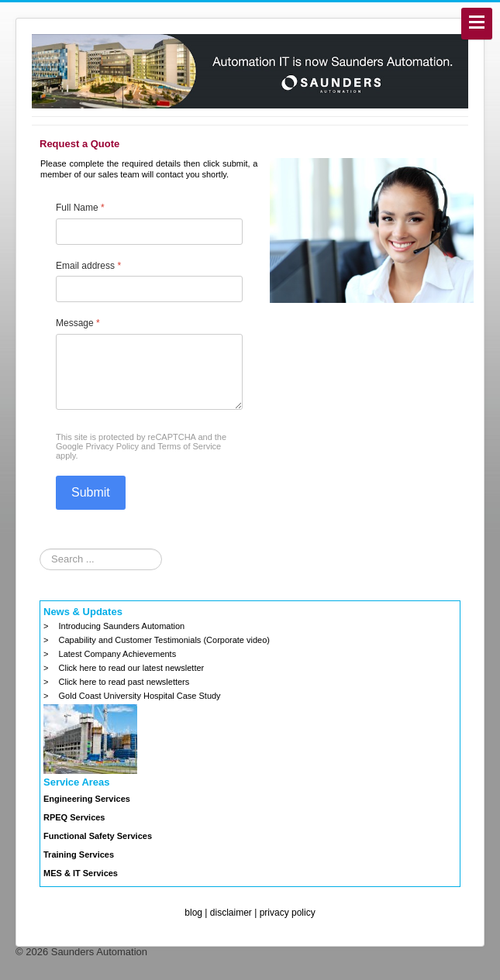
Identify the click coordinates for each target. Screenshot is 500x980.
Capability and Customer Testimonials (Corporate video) (164, 640)
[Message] (149, 372)
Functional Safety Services (98, 836)
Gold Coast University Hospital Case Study (140, 696)
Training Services (79, 854)
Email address (88, 266)
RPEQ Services (74, 817)
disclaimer (231, 913)
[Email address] (149, 289)
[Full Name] (149, 232)
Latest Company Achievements (118, 654)
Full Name (80, 208)
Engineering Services (87, 799)
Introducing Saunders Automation (122, 626)
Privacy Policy (112, 446)
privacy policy (288, 913)
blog (193, 913)
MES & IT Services (81, 873)
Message (78, 323)
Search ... (40, 549)
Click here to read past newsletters (124, 682)
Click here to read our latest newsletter (132, 668)
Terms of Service (189, 446)
